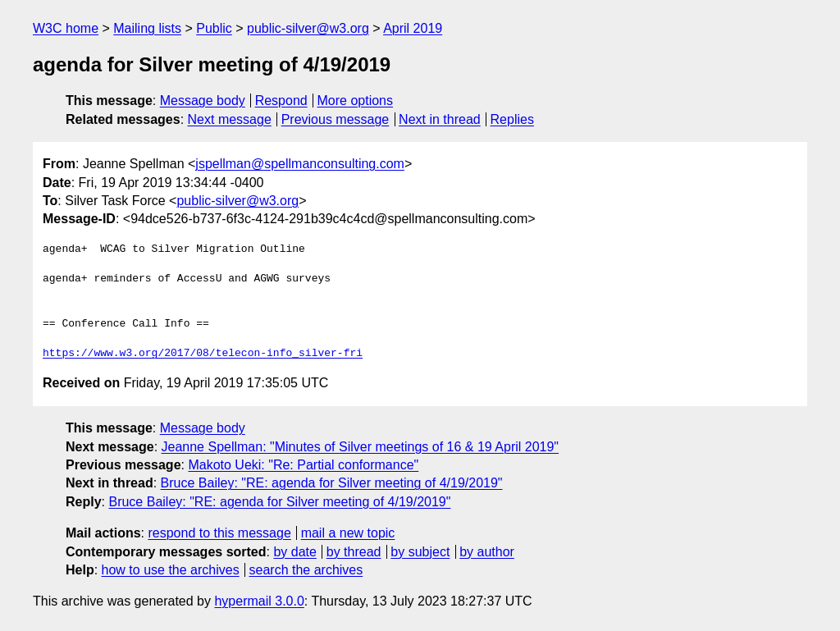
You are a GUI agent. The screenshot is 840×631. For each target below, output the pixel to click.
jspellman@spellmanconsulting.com (300, 164)
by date (294, 552)
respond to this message (219, 533)
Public (214, 28)
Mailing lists (147, 28)
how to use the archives (171, 570)
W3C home (66, 28)
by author (487, 552)
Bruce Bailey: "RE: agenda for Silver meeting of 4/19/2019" (332, 483)
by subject (420, 552)
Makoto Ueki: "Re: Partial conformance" (303, 465)
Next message (230, 119)
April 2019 (413, 28)
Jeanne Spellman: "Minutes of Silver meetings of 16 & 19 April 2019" (361, 447)
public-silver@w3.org (308, 28)
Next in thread (440, 119)
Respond (281, 101)
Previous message (336, 119)
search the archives (306, 570)
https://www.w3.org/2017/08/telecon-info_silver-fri (203, 354)
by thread (354, 552)
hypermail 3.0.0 (259, 601)
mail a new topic (348, 533)
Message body (203, 101)
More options (356, 101)
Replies (512, 119)
